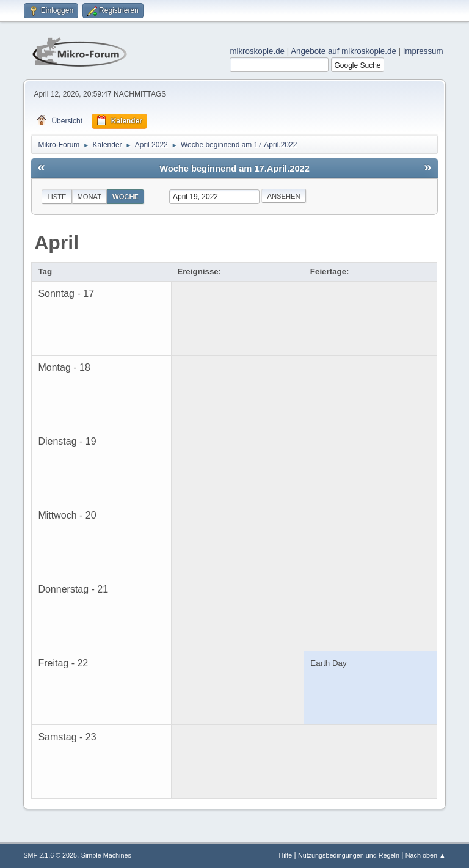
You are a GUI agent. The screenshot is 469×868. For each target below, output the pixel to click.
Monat (90, 197)
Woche (125, 197)
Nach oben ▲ (426, 855)
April (56, 243)
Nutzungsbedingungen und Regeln (349, 855)
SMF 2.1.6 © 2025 (50, 855)
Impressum (423, 51)
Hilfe (286, 855)
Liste (56, 197)
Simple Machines (106, 855)
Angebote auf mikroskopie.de (344, 51)
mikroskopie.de (257, 51)
